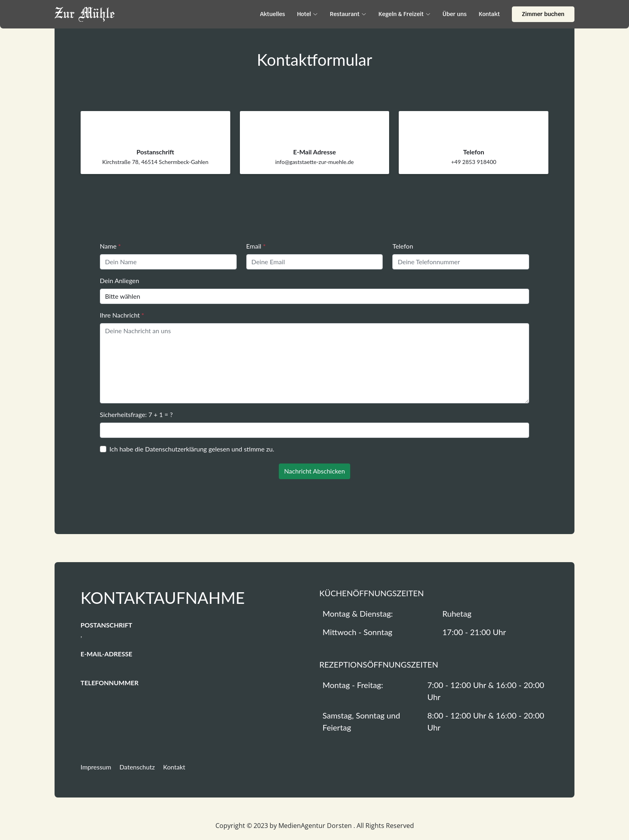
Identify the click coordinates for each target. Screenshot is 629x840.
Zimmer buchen (543, 14)
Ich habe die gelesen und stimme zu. (192, 449)
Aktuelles (272, 14)
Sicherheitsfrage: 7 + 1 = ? (136, 414)
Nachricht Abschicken (314, 471)
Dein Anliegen (120, 280)
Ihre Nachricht (122, 315)
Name (110, 246)
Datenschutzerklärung (176, 449)
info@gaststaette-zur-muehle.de (314, 162)
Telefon (403, 246)
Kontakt (489, 14)
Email (256, 246)
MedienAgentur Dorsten (316, 826)
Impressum (96, 767)
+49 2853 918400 (474, 162)
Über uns (455, 14)
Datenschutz (137, 767)
